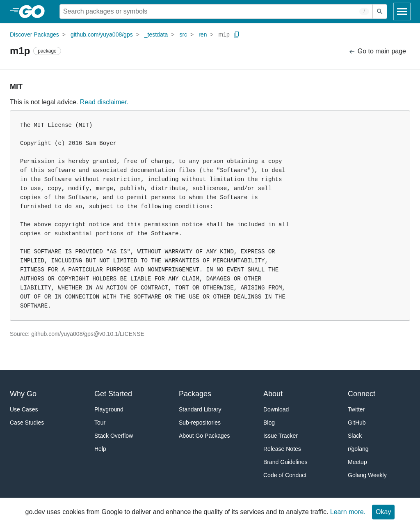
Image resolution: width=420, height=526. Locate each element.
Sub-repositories (200, 423)
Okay (383, 512)
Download (276, 409)
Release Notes (282, 449)
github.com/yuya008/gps (102, 34)
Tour (100, 423)
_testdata (156, 34)
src (183, 34)
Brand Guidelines (285, 462)
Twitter (356, 409)
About (273, 394)
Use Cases (24, 409)
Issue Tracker (281, 436)
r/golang (358, 449)
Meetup (357, 462)
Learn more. (348, 512)
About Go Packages (204, 436)
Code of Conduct (285, 475)
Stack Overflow (114, 436)
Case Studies (27, 423)
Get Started (113, 394)
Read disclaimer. (104, 102)
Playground (109, 409)
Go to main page (377, 52)
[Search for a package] (216, 11)
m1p (224, 34)
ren (203, 34)
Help (100, 449)
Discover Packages (34, 34)
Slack (355, 436)
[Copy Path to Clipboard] (237, 34)
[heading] (35, 11)
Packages (195, 394)
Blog (269, 423)
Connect (362, 394)
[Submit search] (380, 11)
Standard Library (200, 409)
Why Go (23, 394)
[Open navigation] (402, 11)
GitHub (357, 423)
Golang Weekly (367, 475)
